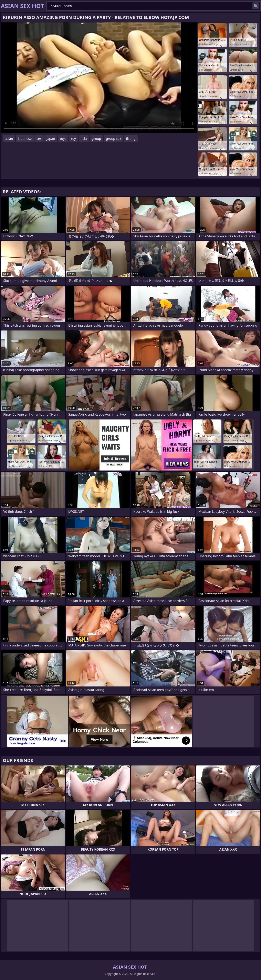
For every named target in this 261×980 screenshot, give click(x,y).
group (96, 139)
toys (63, 139)
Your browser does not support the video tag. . (99, 78)
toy (74, 139)
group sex (113, 139)
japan (51, 139)
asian (9, 139)
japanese (25, 139)
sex (39, 139)
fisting (131, 139)
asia (84, 139)
